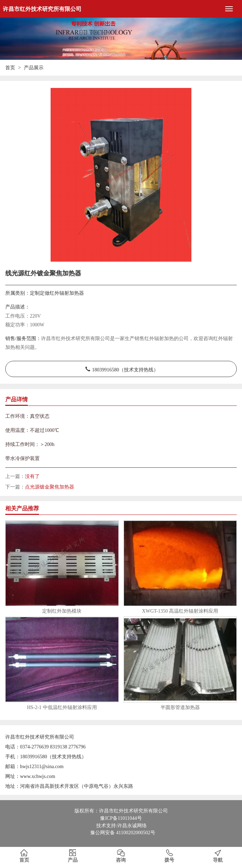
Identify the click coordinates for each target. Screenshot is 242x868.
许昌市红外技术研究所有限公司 (42, 9)
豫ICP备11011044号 (121, 818)
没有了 (32, 476)
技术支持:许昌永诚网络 (122, 826)
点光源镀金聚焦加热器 (50, 487)
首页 (10, 68)
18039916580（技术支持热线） (125, 369)
